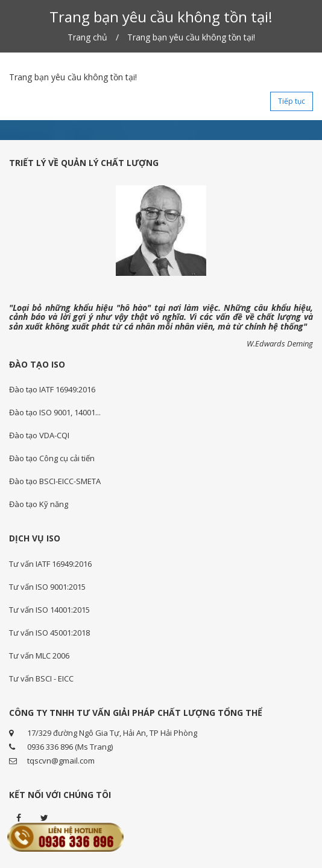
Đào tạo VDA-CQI (39, 435)
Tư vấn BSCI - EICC (41, 678)
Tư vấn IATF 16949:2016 (50, 564)
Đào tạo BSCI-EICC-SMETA (55, 481)
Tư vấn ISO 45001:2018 (49, 633)
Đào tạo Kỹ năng (39, 504)
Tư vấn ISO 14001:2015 (49, 610)
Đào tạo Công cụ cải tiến (52, 458)
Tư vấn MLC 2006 (39, 656)
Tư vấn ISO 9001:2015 (47, 587)
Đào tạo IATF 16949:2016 (52, 389)
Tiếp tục (292, 101)
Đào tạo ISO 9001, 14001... (55, 412)
